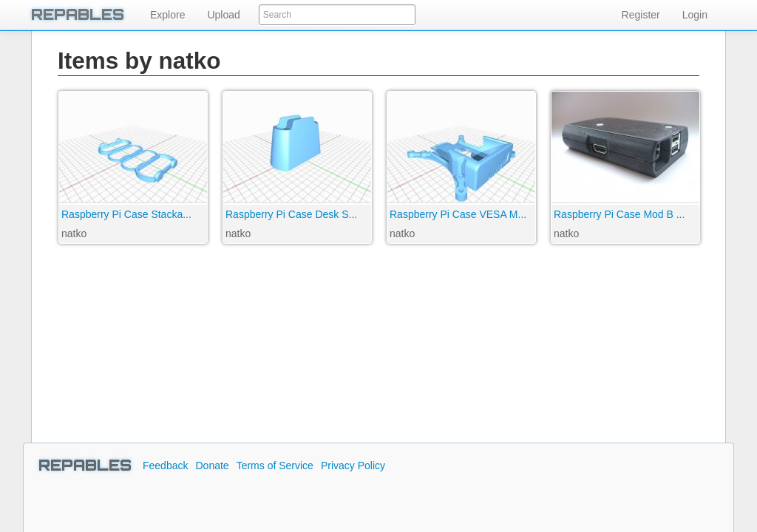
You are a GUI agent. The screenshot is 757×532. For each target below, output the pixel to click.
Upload (223, 15)
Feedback (165, 465)
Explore (167, 15)
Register (641, 15)
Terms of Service (275, 465)
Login (695, 15)
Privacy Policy (353, 465)
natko (74, 233)
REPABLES (78, 14)
